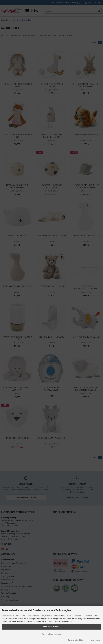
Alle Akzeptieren (52, 627)
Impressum (95, 640)
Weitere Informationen (51, 634)
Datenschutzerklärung (77, 640)
